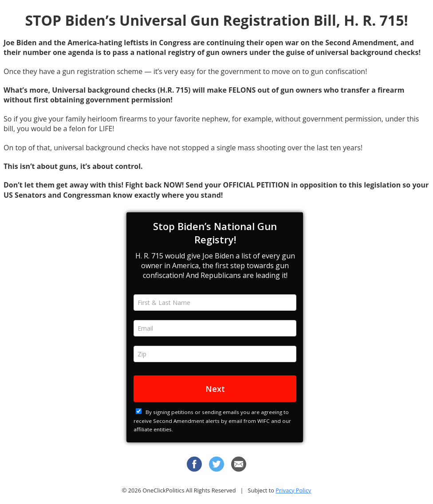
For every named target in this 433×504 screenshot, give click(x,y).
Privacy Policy (293, 490)
